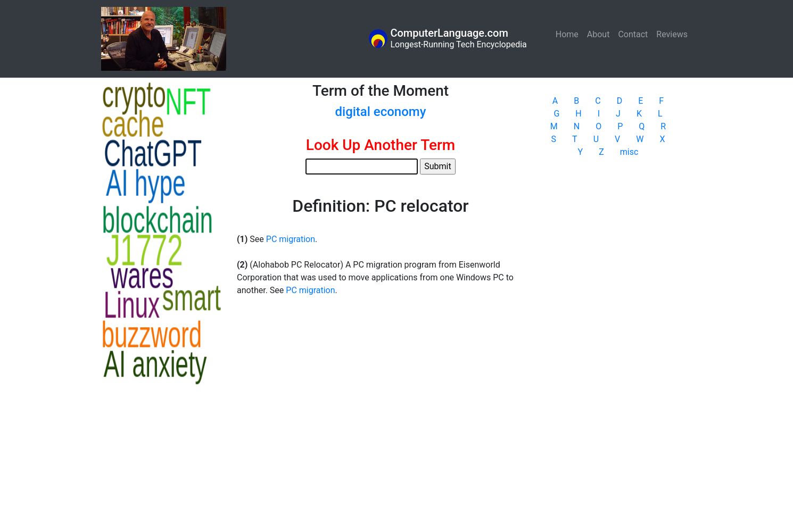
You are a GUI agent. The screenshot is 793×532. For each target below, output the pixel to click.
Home (569, 34)
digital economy (380, 112)
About (598, 34)
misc (629, 152)
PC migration (291, 239)
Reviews (672, 34)
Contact (633, 34)
